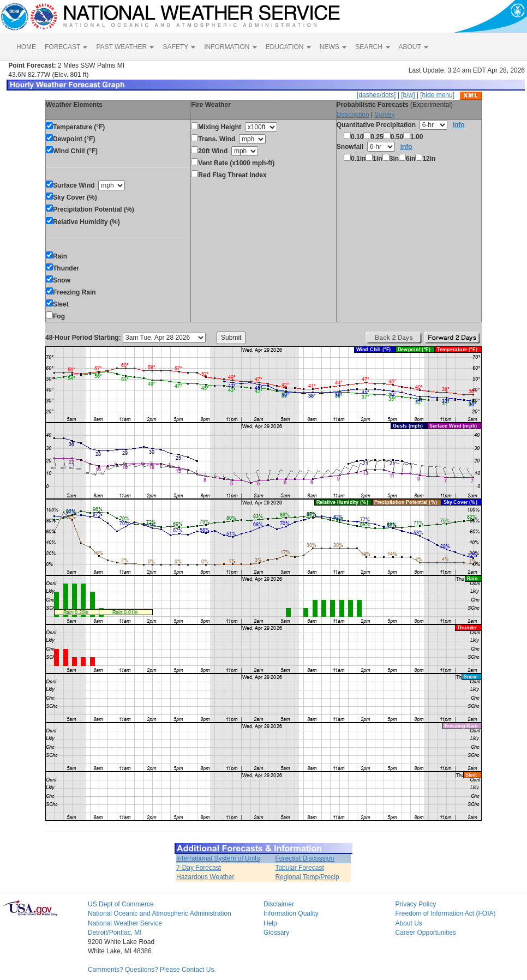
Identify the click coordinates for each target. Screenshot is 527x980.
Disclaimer (279, 904)
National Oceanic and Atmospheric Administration (160, 913)
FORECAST (66, 47)
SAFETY (179, 47)
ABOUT (414, 47)
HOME (26, 47)
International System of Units (218, 858)
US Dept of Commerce (121, 904)
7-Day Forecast (199, 868)
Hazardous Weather (205, 877)
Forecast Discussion (304, 858)
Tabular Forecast (299, 868)
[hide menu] (437, 95)
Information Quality (291, 913)
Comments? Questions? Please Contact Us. (152, 970)
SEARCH (372, 47)
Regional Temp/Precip (307, 877)
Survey (384, 115)
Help (270, 923)
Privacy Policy (415, 904)
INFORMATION (230, 47)
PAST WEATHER (125, 47)
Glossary (276, 933)
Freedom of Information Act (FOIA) (445, 913)
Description (353, 115)
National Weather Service (125, 923)
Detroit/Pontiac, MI (115, 933)
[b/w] (408, 95)
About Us (408, 923)
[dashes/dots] (376, 95)
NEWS (333, 47)
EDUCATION (288, 47)
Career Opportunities (425, 933)
